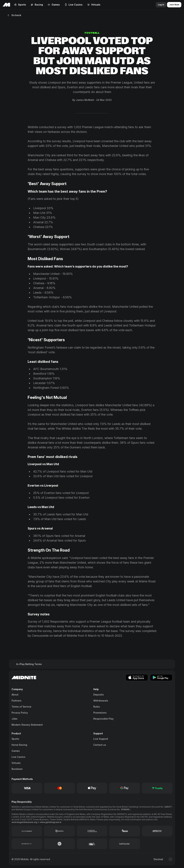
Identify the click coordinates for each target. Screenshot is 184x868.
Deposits (99, 695)
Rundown (17, 769)
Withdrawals (101, 701)
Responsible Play (103, 719)
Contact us (100, 745)
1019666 (125, 809)
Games (16, 751)
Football (92, 33)
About (15, 695)
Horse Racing (19, 745)
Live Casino (18, 757)
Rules (97, 707)
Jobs (14, 719)
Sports (15, 739)
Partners (17, 701)
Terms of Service (21, 707)
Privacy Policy (20, 713)
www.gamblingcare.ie (51, 822)
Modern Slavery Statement (27, 725)
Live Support (101, 739)
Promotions (100, 713)
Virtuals (16, 763)
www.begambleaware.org (25, 822)
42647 (168, 807)
